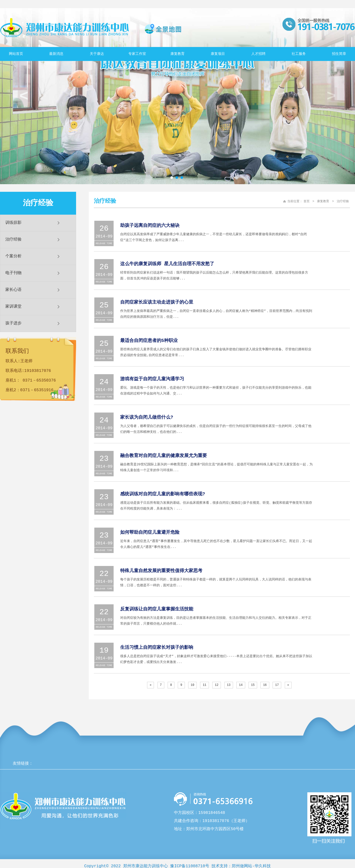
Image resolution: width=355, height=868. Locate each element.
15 (253, 685)
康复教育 (177, 54)
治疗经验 (13, 240)
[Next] (288, 685)
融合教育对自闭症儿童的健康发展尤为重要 (164, 456)
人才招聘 (258, 54)
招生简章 (339, 54)
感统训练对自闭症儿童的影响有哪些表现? (163, 494)
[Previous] (150, 685)
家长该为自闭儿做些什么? (147, 417)
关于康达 (97, 54)
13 (229, 685)
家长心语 (13, 290)
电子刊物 (13, 273)
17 (277, 685)
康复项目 (218, 54)
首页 (307, 201)
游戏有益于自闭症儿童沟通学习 (152, 379)
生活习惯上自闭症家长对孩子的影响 (157, 648)
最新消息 (56, 54)
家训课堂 (13, 307)
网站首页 (16, 54)
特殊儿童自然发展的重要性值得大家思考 (161, 571)
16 (265, 685)
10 (192, 685)
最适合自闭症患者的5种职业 (149, 341)
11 (204, 685)
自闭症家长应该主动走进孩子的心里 (157, 302)
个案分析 (13, 256)
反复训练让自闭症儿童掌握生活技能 (157, 609)
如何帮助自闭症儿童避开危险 (150, 532)
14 (241, 685)
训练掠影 (13, 223)
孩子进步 (13, 323)
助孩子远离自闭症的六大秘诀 (150, 226)
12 (217, 685)
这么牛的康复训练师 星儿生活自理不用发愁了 (167, 264)
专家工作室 (137, 54)
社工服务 (299, 54)
